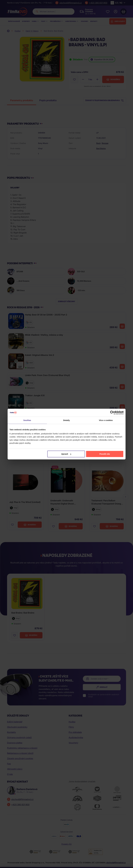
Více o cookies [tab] (106, 420)
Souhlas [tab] (27, 420)
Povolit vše (105, 454)
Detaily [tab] (67, 420)
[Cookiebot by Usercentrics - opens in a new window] (112, 413)
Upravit (66, 454)
